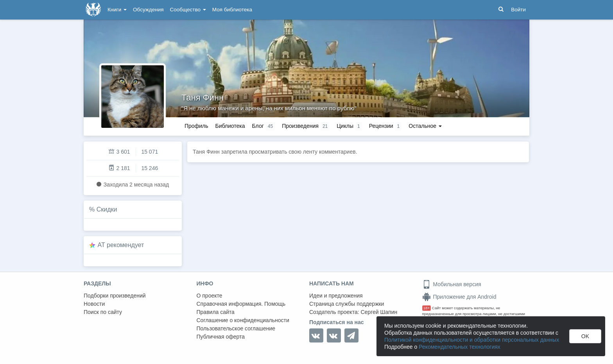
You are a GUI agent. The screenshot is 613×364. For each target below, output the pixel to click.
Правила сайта (216, 312)
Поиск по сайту (103, 312)
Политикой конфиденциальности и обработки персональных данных (472, 340)
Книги (117, 10)
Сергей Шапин (379, 312)
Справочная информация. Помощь (241, 304)
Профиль (196, 126)
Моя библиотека (232, 10)
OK (585, 336)
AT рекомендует (121, 245)
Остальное (425, 126)
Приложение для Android (459, 297)
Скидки (107, 209)
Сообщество (188, 10)
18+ (427, 308)
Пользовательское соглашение (236, 328)
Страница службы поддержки (347, 304)
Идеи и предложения (336, 296)
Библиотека (230, 126)
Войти (518, 10)
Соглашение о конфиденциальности (243, 320)
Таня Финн (203, 98)
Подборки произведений (115, 296)
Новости (94, 304)
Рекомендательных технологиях (460, 347)
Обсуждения (148, 10)
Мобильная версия (452, 284)
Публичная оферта (221, 337)
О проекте (210, 296)
